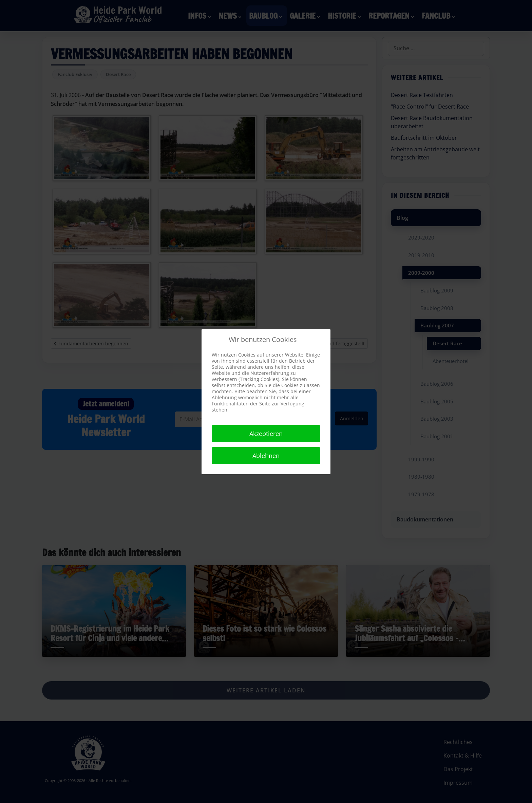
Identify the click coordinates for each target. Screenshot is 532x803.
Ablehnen (266, 456)
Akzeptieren (266, 434)
